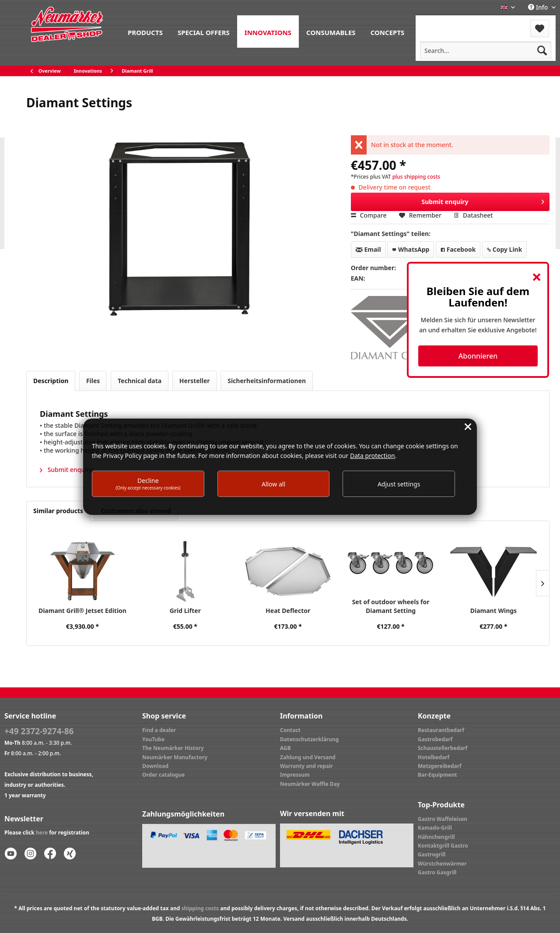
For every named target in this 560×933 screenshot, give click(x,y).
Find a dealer (159, 730)
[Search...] (486, 50)
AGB (285, 748)
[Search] (542, 50)
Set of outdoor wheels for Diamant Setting (391, 606)
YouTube (153, 739)
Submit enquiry (483, 200)
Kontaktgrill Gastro (443, 846)
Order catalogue (163, 775)
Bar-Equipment (437, 775)
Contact (290, 730)
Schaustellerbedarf (443, 748)
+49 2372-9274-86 (39, 731)
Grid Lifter (185, 611)
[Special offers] (204, 32)
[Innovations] (268, 32)
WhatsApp (411, 249)
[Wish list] (540, 28)
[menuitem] (145, 32)
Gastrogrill (432, 854)
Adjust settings (399, 484)
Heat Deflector (288, 611)
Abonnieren (478, 356)
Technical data (140, 381)
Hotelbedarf (434, 757)
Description (51, 381)
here (42, 833)
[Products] (145, 32)
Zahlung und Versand (308, 757)
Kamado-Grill (435, 828)
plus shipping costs (416, 177)
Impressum (295, 775)
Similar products (58, 511)
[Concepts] (388, 32)
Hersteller (195, 381)
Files (93, 381)
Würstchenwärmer (442, 864)
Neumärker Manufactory (175, 757)
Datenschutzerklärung (309, 739)
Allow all (273, 484)
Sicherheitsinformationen (267, 381)
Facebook (458, 249)
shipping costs (200, 908)
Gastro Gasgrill (437, 872)
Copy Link (504, 249)
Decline (148, 484)
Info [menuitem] (539, 7)
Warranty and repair (306, 766)
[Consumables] (331, 32)
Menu (439, 23)
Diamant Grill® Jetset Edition (82, 611)
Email (368, 249)
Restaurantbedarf (441, 730)
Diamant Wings (493, 611)
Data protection (373, 456)
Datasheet (473, 215)
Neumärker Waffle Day (310, 784)
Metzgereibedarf (440, 766)
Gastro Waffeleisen (443, 819)
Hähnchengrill (436, 837)
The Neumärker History (173, 748)
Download (155, 766)
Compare (369, 215)
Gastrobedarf (435, 739)
